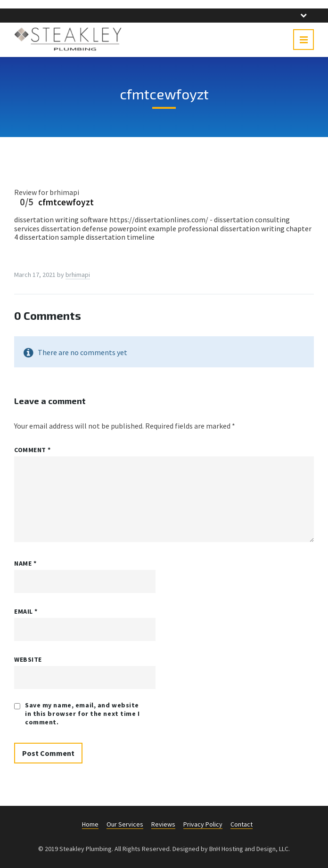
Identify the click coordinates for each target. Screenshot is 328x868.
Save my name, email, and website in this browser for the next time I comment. (82, 714)
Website (28, 659)
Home (90, 824)
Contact (242, 824)
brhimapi (78, 275)
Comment (33, 450)
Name (25, 563)
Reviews (163, 824)
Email (26, 611)
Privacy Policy (203, 824)
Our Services (125, 824)
